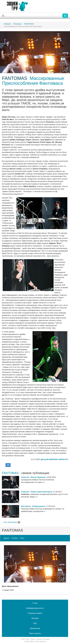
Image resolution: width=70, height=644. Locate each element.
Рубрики (7, 24)
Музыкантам (35, 628)
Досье (6, 538)
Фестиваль (26, 506)
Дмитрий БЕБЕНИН (49, 459)
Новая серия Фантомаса (41, 492)
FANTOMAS (29, 24)
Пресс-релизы (35, 633)
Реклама (35, 618)
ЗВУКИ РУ (63, 459)
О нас (35, 603)
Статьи (15, 538)
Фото (22, 538)
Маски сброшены (38, 477)
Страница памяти (35, 613)
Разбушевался (39, 506)
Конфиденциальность (35, 608)
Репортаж (17, 24)
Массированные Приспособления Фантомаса (33, 81)
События (25, 477)
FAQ (35, 623)
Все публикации (12, 522)
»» (44, 482)
